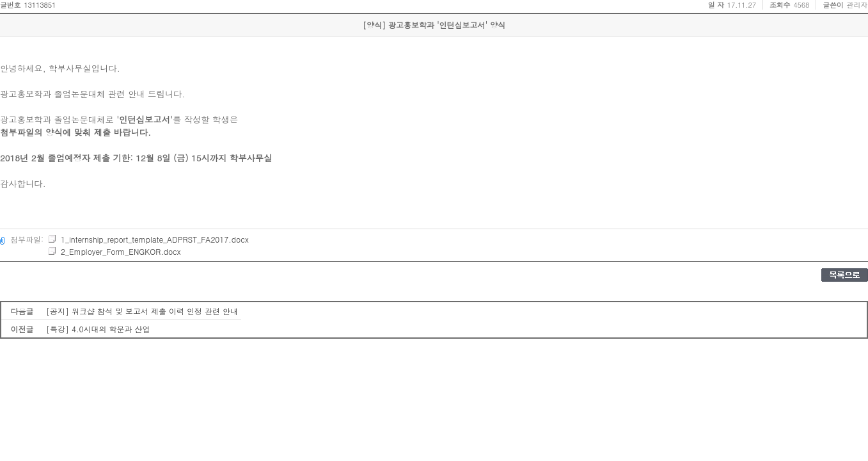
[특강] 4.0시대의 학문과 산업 (98, 329)
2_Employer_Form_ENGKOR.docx (114, 251)
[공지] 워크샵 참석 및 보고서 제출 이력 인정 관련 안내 (142, 311)
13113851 (40, 5)
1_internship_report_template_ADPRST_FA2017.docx (148, 239)
